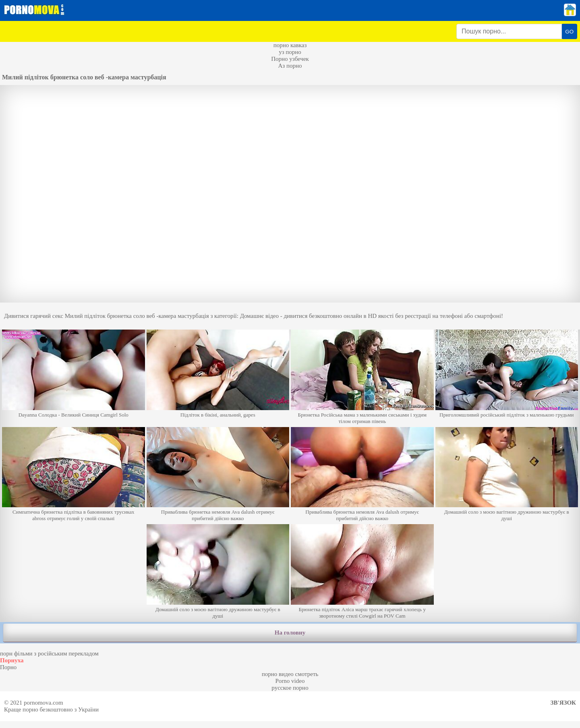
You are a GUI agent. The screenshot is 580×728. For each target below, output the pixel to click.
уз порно (290, 52)
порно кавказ (290, 45)
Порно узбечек (290, 59)
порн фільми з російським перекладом (49, 653)
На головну (290, 633)
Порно (8, 667)
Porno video (290, 681)
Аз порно (290, 66)
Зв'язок (563, 703)
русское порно (290, 688)
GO (569, 32)
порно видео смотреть (290, 674)
